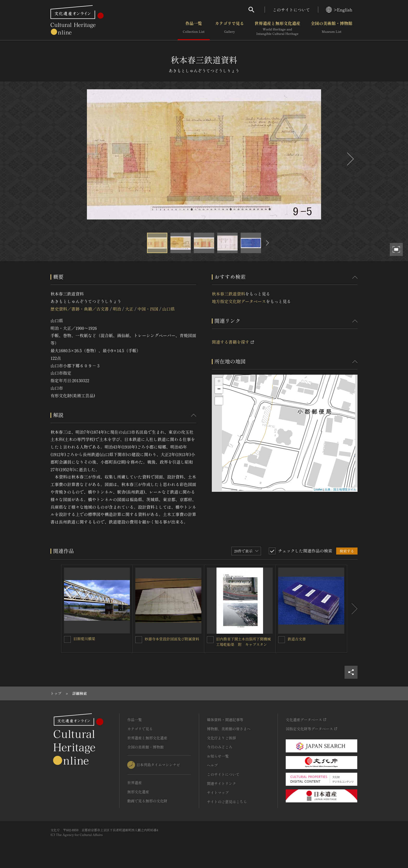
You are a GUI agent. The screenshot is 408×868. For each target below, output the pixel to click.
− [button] (219, 389)
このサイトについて (291, 10)
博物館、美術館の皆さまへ (229, 729)
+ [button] (219, 382)
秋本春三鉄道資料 (228, 294)
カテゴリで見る (229, 28)
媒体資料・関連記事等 (225, 720)
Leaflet (318, 489)
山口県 (169, 309)
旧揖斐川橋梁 (84, 639)
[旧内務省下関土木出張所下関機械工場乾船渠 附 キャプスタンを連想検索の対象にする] (210, 640)
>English (339, 10)
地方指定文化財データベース (239, 301)
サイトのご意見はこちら (227, 802)
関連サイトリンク (221, 783)
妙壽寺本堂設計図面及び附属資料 (172, 639)
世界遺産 (135, 783)
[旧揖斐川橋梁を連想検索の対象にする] (67, 639)
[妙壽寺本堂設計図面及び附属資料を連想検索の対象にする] (139, 640)
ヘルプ (212, 765)
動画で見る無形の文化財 (147, 801)
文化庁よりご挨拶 (221, 738)
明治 (117, 309)
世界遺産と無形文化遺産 (277, 28)
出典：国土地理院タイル (340, 489)
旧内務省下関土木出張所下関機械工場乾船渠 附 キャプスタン (244, 642)
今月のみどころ (220, 747)
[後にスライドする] (350, 159)
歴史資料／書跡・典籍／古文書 (80, 309)
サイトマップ (218, 792)
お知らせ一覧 (218, 756)
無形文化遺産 (138, 792)
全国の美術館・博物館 (331, 28)
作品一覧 (194, 28)
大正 (129, 309)
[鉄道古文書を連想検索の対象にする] (282, 640)
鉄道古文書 (297, 639)
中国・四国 (148, 309)
